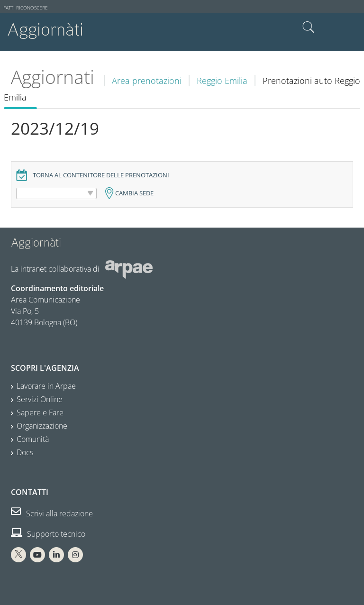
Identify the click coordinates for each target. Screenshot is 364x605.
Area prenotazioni (147, 81)
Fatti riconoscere (26, 8)
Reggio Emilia (222, 81)
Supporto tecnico (48, 534)
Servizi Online (40, 399)
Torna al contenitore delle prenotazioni (101, 175)
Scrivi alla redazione (52, 513)
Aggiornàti (45, 30)
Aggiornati (53, 77)
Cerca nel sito (309, 27)
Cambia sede (134, 193)
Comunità (33, 439)
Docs (25, 452)
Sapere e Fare (40, 412)
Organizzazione (42, 426)
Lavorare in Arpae (46, 386)
